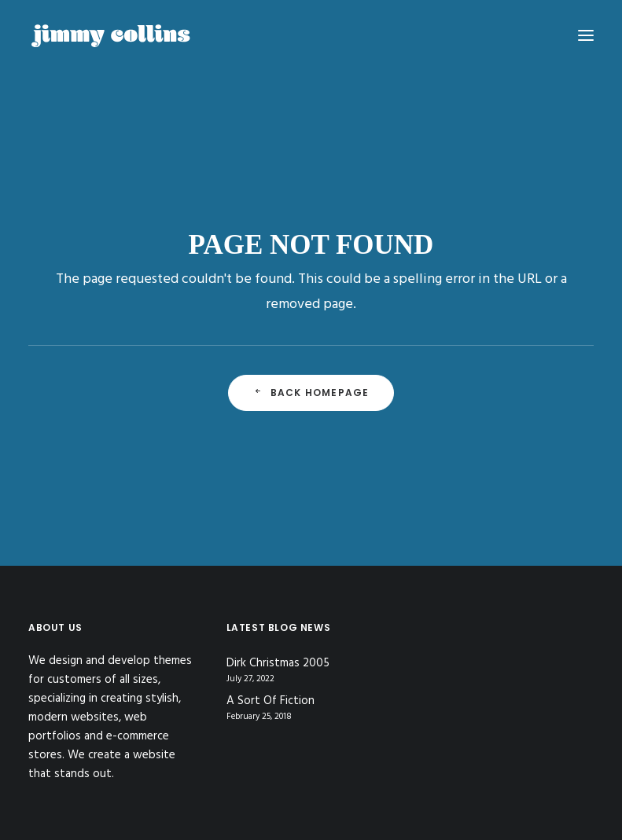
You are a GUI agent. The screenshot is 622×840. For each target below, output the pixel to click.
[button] (586, 35)
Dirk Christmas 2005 (278, 664)
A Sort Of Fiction (271, 701)
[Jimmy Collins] (111, 35)
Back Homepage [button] (311, 392)
